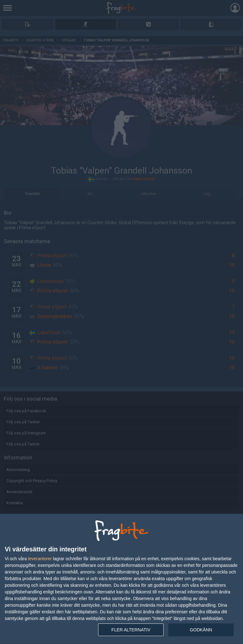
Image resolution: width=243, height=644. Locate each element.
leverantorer (40, 559)
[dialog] (121, 579)
